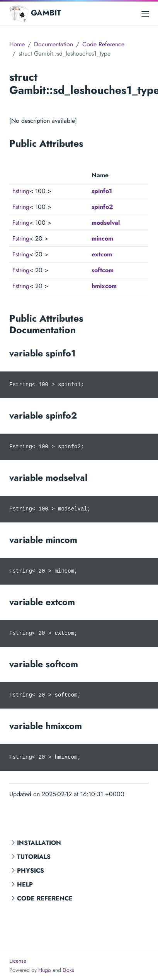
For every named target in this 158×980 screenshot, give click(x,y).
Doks (68, 970)
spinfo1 (102, 191)
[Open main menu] (145, 13)
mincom (102, 238)
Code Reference (45, 898)
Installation (39, 843)
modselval (106, 223)
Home (17, 44)
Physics (31, 871)
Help (25, 884)
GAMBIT (35, 14)
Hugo (45, 970)
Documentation (54, 44)
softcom (103, 270)
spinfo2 (102, 207)
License (18, 961)
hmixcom (104, 286)
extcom (102, 254)
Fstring (21, 191)
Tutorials (34, 857)
